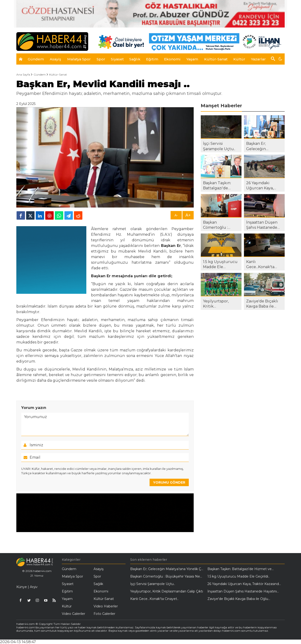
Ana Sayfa (23, 75)
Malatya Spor (72, 576)
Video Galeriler (73, 614)
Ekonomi (101, 591)
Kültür (67, 606)
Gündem (40, 75)
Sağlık (98, 584)
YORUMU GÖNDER (169, 482)
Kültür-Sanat (58, 75)
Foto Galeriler (104, 614)
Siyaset (68, 584)
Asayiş (99, 569)
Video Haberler (106, 606)
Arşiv (34, 587)
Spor (97, 576)
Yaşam (67, 599)
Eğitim (67, 591)
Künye (22, 587)
